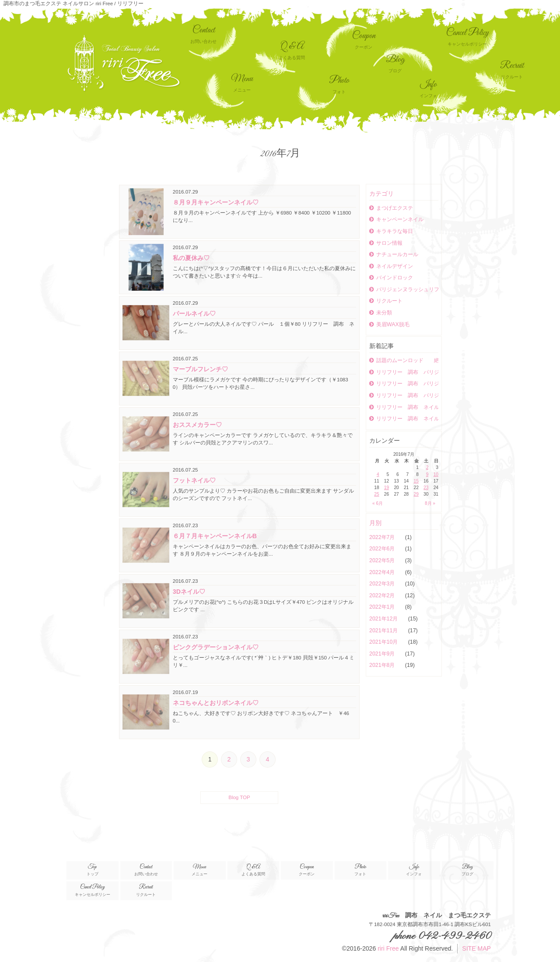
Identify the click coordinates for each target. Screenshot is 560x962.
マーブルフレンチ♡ (200, 369)
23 (426, 488)
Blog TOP (239, 797)
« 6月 (378, 503)
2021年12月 (384, 619)
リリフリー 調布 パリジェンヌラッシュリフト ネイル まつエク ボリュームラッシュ (404, 384)
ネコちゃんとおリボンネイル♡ (216, 703)
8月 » (430, 503)
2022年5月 (383, 560)
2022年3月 (383, 584)
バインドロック (391, 278)
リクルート (386, 301)
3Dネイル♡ (189, 592)
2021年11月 (384, 631)
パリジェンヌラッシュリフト (404, 289)
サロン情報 (386, 243)
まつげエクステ (391, 208)
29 (416, 494)
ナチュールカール (394, 254)
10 (436, 474)
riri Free (388, 948)
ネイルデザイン (391, 266)
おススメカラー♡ (197, 425)
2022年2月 (383, 596)
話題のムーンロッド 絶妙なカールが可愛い (404, 360)
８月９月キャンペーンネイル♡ (216, 202)
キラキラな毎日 (391, 231)
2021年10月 (384, 642)
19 (387, 488)
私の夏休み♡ (191, 258)
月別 (375, 523)
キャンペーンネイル (396, 219)
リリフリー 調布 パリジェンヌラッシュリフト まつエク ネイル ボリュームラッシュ (404, 395)
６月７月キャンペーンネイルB (215, 536)
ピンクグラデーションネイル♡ (216, 647)
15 (416, 481)
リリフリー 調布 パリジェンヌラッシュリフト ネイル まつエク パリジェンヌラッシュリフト (404, 372)
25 (376, 494)
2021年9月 (383, 654)
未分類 (381, 313)
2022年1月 (383, 607)
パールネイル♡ (194, 314)
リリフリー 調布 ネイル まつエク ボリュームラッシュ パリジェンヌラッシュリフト (404, 407)
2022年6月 (383, 549)
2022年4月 (383, 572)
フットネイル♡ (194, 480)
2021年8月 (383, 665)
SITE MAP (476, 948)
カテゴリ (381, 194)
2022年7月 (383, 537)
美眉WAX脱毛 (389, 324)
